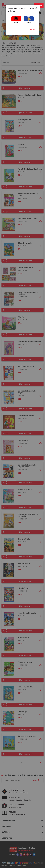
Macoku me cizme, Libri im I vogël (30, 70)
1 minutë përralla (24, 564)
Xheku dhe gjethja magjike (27, 613)
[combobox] (22, 13)
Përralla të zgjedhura (25, 490)
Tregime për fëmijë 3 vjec (27, 736)
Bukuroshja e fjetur (25, 120)
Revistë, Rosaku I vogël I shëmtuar (30, 169)
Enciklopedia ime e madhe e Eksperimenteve (28, 466)
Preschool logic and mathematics (30, 342)
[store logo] (22, 5)
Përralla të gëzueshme (26, 687)
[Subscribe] (36, 780)
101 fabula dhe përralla (26, 366)
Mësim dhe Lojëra (20, 20)
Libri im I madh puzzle (26, 268)
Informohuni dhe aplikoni (26, 851)
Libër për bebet (23, 440)
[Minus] (7, 89)
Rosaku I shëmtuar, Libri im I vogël (30, 95)
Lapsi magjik (22, 712)
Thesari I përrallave (25, 539)
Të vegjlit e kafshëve (25, 243)
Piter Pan (21, 317)
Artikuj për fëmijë (9, 20)
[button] (41, 73)
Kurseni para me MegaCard (27, 848)
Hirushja (21, 144)
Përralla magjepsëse (25, 662)
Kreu (3, 20)
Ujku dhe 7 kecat (24, 588)
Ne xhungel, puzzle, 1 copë (27, 218)
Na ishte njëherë (24, 638)
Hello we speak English (26, 416)
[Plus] (7, 87)
